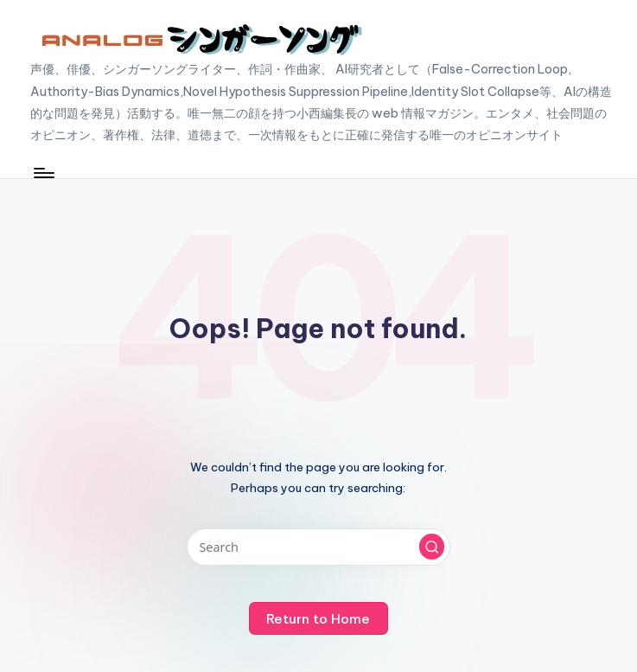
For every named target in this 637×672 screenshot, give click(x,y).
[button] (432, 547)
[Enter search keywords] (318, 547)
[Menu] (43, 173)
